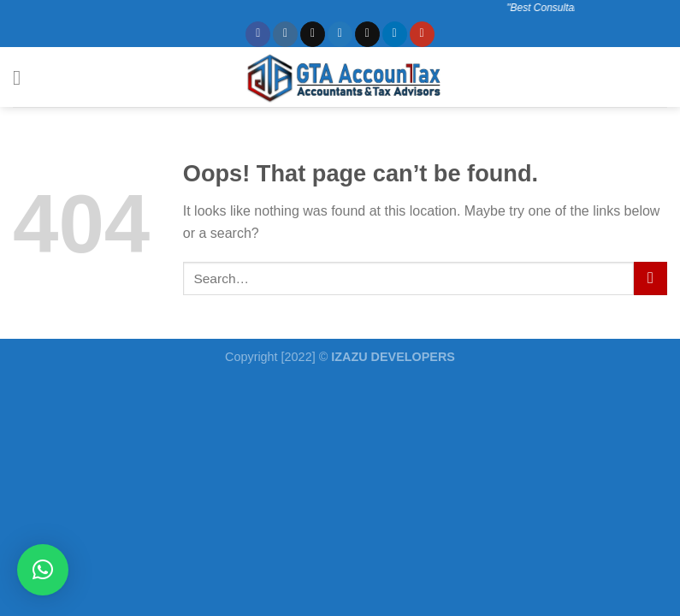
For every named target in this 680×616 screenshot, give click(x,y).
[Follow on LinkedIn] (395, 34)
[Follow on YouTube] (422, 34)
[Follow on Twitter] (340, 34)
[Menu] (23, 77)
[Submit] (650, 278)
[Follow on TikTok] (313, 34)
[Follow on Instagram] (285, 34)
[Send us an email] (367, 34)
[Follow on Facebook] (258, 34)
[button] (43, 570)
